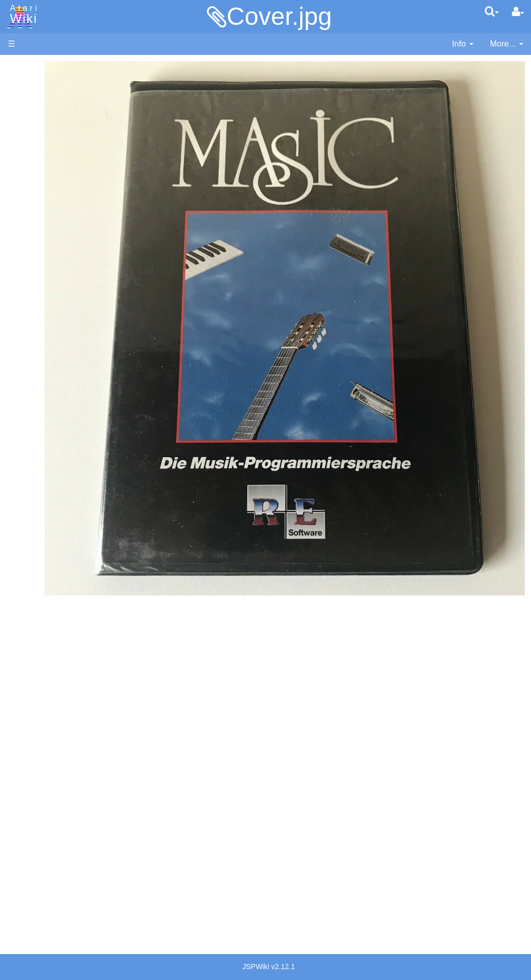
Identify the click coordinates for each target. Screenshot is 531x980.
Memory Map (32, 137)
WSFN (41, 431)
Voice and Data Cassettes (55, 552)
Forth (38, 301)
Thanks (21, 847)
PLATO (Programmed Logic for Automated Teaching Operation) (47, 640)
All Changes (30, 189)
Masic (39, 360)
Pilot (37, 384)
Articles (21, 67)
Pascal (41, 372)
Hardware (26, 84)
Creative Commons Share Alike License (51, 918)
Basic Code (50, 508)
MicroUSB (26, 172)
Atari (22, 15)
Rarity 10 (24, 858)
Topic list (24, 154)
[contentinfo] (463, 44)
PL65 (38, 396)
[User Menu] (518, 12)
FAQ (16, 207)
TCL (36, 420)
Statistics (24, 870)
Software (24, 102)
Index (18, 225)
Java (37, 325)
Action (40, 254)
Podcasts (25, 669)
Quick (39, 408)
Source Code (53, 484)
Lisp (36, 337)
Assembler (48, 266)
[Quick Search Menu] (492, 11)
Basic (39, 278)
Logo (38, 349)
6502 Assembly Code (68, 496)
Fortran (42, 313)
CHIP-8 (42, 443)
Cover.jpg (279, 16)
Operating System (62, 472)
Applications (30, 119)
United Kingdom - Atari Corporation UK (61, 818)
